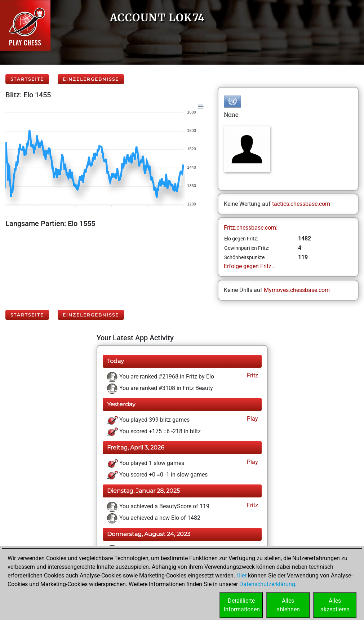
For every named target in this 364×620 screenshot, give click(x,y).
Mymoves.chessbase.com (297, 290)
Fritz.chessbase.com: (251, 228)
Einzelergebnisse (91, 79)
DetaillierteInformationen (242, 605)
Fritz (252, 375)
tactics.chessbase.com (301, 204)
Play (252, 419)
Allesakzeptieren (335, 605)
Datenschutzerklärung (267, 584)
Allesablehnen (288, 605)
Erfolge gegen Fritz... (250, 266)
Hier (241, 575)
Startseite (27, 79)
